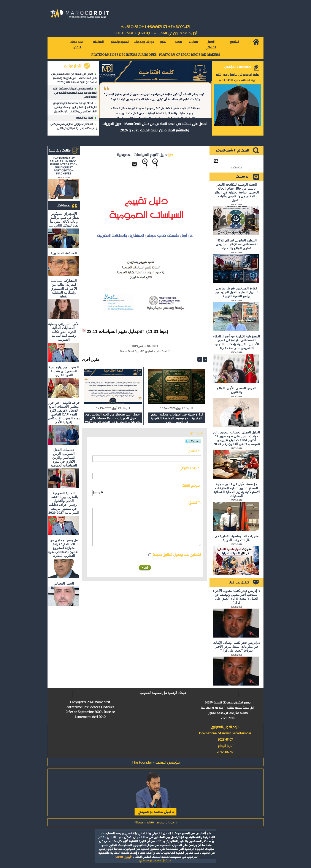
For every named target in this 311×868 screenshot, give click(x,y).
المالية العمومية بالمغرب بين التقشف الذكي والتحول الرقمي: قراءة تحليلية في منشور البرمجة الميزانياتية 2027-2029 (64, 503)
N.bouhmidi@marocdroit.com (155, 822)
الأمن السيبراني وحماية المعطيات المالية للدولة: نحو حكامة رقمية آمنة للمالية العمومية (64, 332)
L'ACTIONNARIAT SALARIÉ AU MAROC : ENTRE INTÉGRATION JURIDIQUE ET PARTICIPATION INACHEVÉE (64, 166)
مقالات (193, 42)
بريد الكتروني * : (190, 468)
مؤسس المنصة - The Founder (156, 762)
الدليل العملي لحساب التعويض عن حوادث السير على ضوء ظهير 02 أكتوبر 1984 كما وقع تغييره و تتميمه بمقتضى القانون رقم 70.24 (236, 438)
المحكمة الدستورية (64, 253)
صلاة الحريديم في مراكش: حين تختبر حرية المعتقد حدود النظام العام (238, 77)
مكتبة (178, 42)
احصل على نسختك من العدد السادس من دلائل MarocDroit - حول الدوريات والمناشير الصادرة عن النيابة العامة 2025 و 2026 (74, 78)
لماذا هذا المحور (85, 118)
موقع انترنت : (191, 485)
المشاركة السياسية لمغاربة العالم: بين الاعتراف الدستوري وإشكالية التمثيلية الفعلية (64, 289)
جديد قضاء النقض (77, 45)
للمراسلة (98, 42)
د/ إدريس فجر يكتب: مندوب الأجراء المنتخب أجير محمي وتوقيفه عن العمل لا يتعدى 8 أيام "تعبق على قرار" (236, 597)
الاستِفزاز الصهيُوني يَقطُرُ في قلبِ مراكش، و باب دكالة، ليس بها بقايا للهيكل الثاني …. (74, 126)
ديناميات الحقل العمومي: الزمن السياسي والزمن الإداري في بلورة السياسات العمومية (64, 458)
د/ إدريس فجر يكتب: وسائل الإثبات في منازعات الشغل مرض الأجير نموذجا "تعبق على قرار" (236, 647)
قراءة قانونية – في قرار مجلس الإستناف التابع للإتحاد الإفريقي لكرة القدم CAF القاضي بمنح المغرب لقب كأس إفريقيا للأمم (64, 412)
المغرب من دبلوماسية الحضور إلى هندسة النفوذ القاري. (64, 371)
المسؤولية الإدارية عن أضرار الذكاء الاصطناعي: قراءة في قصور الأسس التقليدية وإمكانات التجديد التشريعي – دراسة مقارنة (236, 342)
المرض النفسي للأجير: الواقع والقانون (236, 390)
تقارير (163, 42)
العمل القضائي (211, 45)
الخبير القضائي (64, 583)
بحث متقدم (237, 167)
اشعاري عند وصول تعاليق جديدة (177, 555)
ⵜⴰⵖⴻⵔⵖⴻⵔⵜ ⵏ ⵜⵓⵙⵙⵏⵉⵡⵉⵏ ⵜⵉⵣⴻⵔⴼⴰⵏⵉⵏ (155, 27)
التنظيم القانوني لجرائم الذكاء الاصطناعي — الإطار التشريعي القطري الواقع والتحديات (236, 244)
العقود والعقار (120, 42)
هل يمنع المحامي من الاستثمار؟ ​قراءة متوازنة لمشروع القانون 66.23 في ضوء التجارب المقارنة (64, 548)
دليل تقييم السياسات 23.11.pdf (115, 331)
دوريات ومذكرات (144, 42)
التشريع (234, 42)
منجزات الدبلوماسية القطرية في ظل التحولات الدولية (236, 538)
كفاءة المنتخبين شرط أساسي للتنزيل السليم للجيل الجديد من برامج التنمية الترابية (236, 292)
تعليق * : (195, 502)
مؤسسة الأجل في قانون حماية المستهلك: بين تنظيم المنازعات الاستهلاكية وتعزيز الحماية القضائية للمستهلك (237, 490)
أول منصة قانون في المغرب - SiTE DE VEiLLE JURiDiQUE (156, 33)
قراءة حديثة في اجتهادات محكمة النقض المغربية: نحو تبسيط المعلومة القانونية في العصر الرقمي (74, 93)
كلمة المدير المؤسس (238, 67)
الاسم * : (195, 451)
